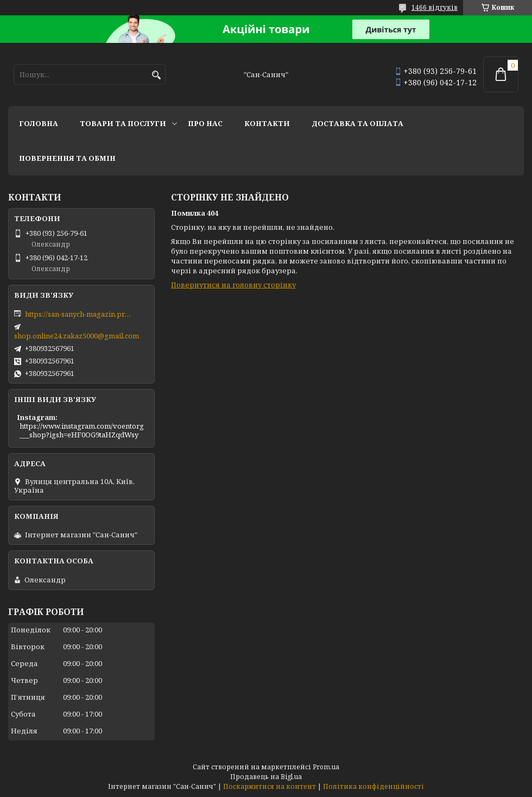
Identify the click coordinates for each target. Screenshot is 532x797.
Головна (39, 123)
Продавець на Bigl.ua (266, 777)
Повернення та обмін (67, 158)
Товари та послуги (123, 123)
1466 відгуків (435, 7)
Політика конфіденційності (373, 786)
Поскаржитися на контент (270, 786)
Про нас (205, 123)
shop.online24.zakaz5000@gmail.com (77, 336)
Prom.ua (326, 767)
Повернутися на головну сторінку (233, 285)
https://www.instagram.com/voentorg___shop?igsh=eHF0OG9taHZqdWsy (82, 430)
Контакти (267, 123)
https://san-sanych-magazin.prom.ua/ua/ (79, 314)
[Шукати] (156, 75)
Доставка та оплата (357, 123)
